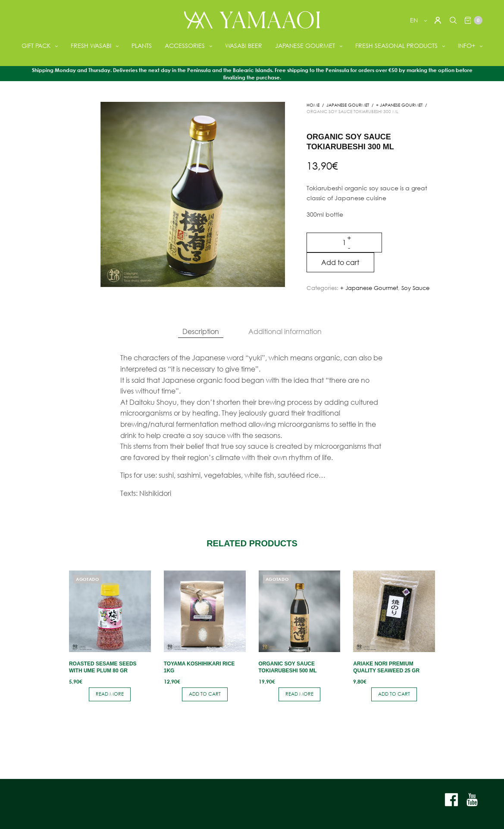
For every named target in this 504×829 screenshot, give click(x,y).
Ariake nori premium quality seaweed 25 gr (386, 667)
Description (201, 331)
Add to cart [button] (205, 694)
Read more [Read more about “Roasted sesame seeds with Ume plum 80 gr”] (110, 694)
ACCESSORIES (185, 46)
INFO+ (466, 46)
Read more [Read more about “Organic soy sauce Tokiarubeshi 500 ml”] (299, 694)
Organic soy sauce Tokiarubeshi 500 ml (288, 667)
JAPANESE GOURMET (305, 46)
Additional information (285, 331)
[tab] (201, 331)
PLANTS (142, 46)
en (413, 20)
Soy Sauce (415, 288)
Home (313, 105)
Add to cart (341, 262)
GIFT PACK (36, 46)
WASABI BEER (244, 46)
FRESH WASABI (91, 46)
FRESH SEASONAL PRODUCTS (396, 46)
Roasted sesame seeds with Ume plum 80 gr (103, 667)
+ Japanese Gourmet (399, 105)
